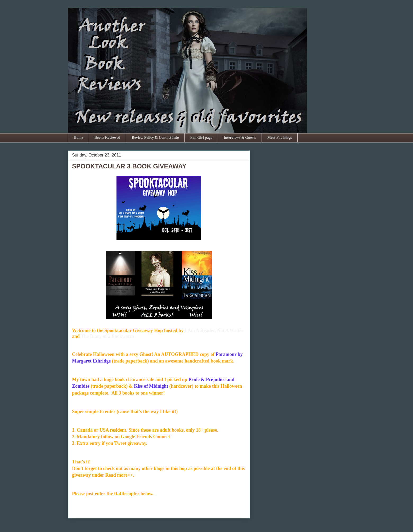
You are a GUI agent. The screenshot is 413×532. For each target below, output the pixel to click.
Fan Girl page (201, 138)
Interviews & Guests (240, 138)
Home (78, 138)
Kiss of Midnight (151, 386)
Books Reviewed (107, 138)
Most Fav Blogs (280, 138)
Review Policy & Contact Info (155, 138)
